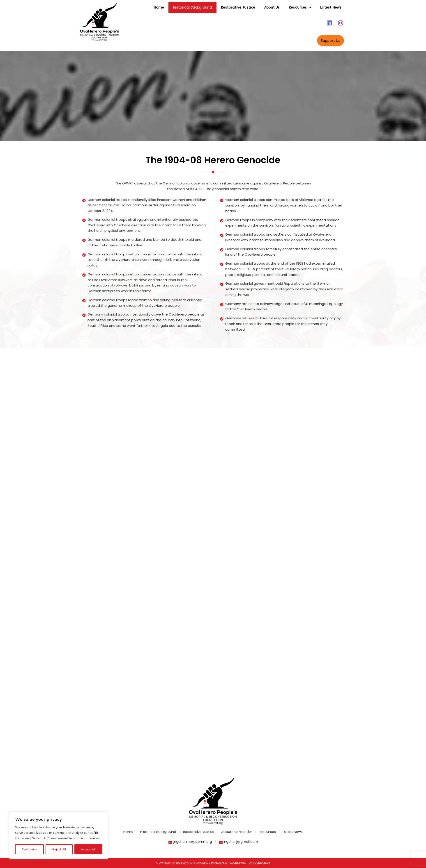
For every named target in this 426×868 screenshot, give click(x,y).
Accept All (88, 849)
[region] (59, 835)
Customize (29, 849)
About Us (272, 7)
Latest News (331, 7)
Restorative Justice (238, 7)
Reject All (59, 849)
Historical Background (192, 7)
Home (159, 7)
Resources (300, 8)
